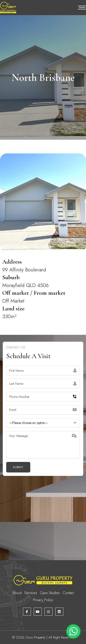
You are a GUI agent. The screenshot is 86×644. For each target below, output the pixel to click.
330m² (9, 316)
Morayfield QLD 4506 (25, 285)
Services (31, 593)
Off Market (13, 301)
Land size (13, 308)
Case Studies (50, 593)
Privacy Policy (43, 600)
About (17, 593)
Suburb (11, 277)
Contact (68, 593)
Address (12, 262)
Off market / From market (34, 293)
